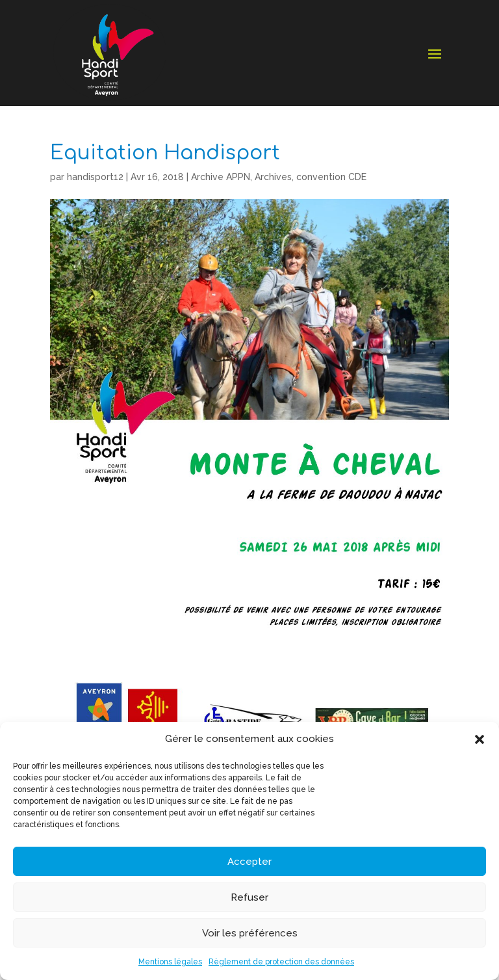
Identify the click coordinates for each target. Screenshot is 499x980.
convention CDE (331, 177)
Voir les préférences (250, 933)
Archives (273, 177)
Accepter (249, 862)
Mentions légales (170, 962)
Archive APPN (221, 177)
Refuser (249, 897)
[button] (480, 739)
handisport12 (95, 177)
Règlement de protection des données (281, 962)
